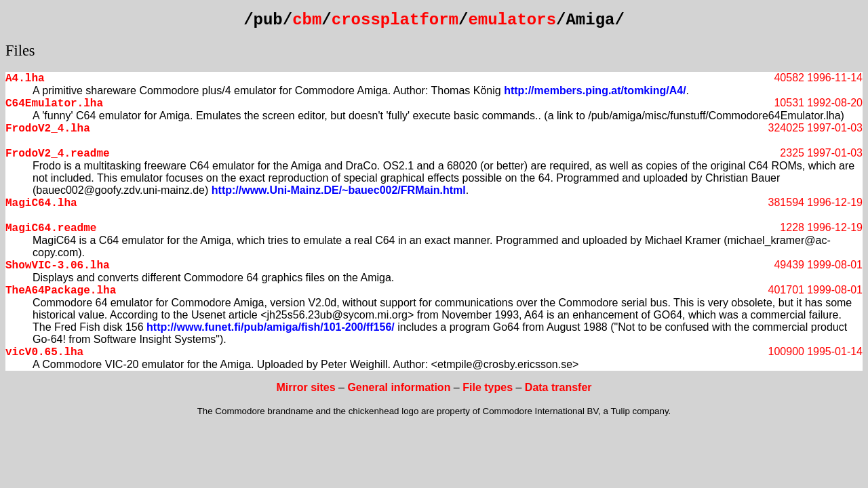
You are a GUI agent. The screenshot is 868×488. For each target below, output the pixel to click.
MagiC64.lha (41, 203)
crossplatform (395, 20)
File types (488, 387)
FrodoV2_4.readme (58, 154)
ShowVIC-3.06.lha (58, 266)
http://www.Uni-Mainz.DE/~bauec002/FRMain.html (339, 190)
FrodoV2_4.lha (48, 129)
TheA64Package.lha (61, 291)
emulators (512, 20)
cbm (307, 20)
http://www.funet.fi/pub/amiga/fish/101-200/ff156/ (271, 327)
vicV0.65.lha (44, 352)
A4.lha (25, 79)
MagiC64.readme (51, 228)
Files (20, 50)
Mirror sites (305, 387)
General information (399, 387)
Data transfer (558, 387)
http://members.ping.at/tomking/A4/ (595, 90)
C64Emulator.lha (54, 104)
